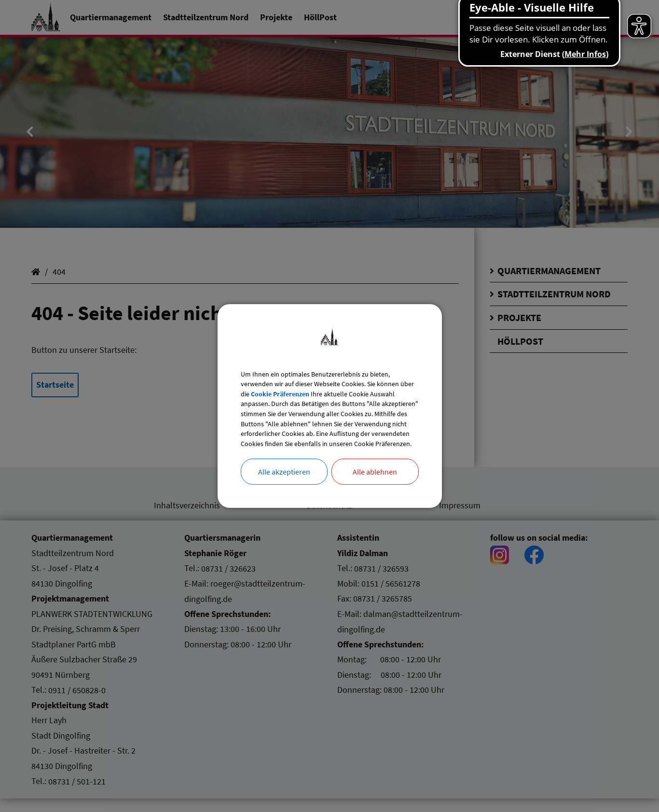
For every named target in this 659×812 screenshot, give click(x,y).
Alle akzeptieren (284, 490)
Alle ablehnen (375, 490)
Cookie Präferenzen (328, 380)
